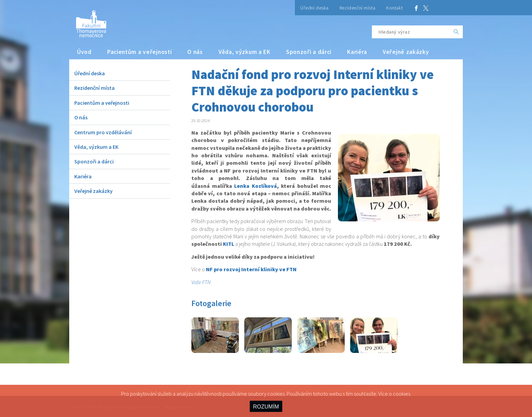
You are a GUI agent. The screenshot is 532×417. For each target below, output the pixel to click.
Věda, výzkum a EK (244, 52)
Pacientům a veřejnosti (140, 52)
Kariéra (357, 52)
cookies (402, 394)
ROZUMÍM (266, 407)
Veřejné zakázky (406, 52)
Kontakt (394, 8)
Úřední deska (315, 8)
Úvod (84, 52)
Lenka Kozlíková (255, 186)
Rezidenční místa (357, 8)
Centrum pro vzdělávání (103, 132)
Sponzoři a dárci (309, 52)
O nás (195, 52)
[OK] (456, 32)
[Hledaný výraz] (411, 32)
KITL (229, 244)
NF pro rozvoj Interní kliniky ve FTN (251, 269)
